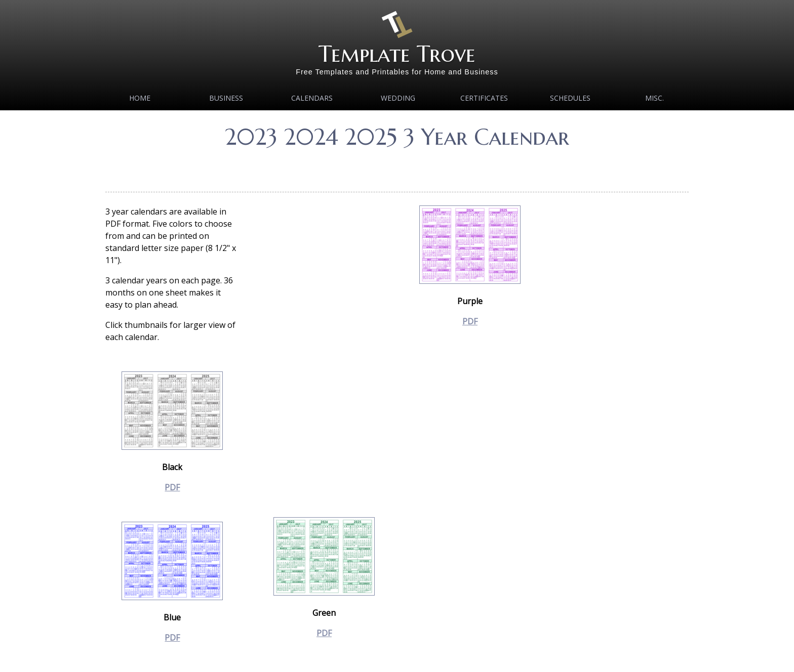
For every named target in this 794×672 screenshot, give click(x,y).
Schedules (570, 98)
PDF (172, 487)
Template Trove (397, 54)
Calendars (312, 98)
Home (140, 98)
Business (226, 98)
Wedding (398, 98)
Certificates (484, 98)
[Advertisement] (397, 167)
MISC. (654, 98)
